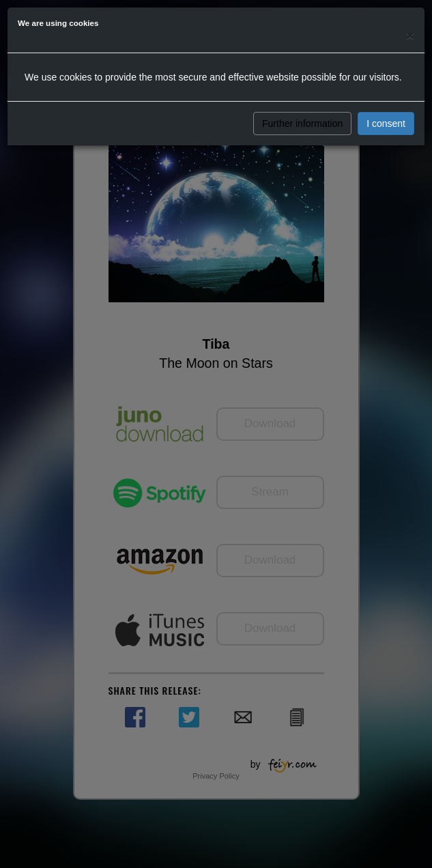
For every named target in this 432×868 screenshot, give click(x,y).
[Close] (410, 35)
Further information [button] (302, 124)
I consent (386, 124)
